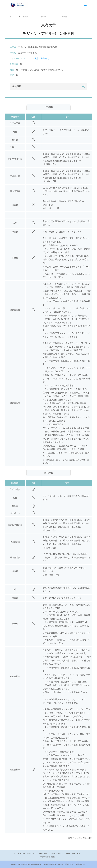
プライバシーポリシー (57, 854)
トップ (10, 17)
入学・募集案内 (42, 59)
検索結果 (27, 17)
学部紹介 (65, 17)
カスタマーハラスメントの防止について (25, 854)
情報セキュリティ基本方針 (73, 854)
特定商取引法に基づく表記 (47, 857)
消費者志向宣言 (43, 854)
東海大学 (45, 17)
